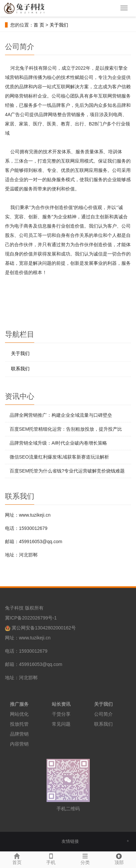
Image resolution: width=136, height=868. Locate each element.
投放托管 (19, 724)
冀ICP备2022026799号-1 (31, 618)
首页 (17, 858)
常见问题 (61, 724)
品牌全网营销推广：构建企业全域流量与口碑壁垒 (61, 415)
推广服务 (19, 704)
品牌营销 (19, 734)
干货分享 (61, 714)
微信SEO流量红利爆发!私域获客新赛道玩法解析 (59, 457)
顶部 (119, 858)
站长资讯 (61, 704)
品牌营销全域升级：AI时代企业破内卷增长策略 (58, 443)
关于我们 (59, 25)
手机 (51, 858)
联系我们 (20, 369)
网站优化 (19, 714)
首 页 (39, 25)
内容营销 (19, 744)
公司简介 (103, 714)
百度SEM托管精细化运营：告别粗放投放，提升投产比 (66, 429)
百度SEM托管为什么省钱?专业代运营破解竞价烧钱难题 (67, 471)
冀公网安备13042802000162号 (44, 628)
